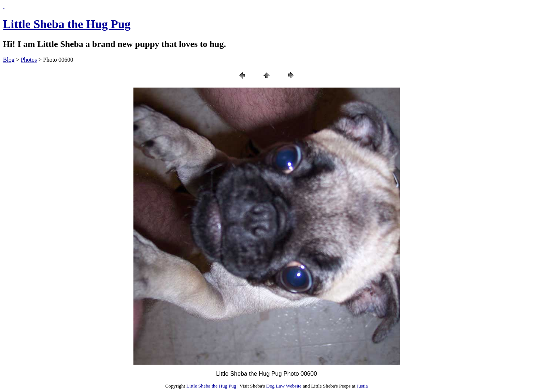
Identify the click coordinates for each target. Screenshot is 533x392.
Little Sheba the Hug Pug (67, 24)
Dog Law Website (284, 386)
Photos (29, 60)
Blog (9, 60)
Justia (362, 386)
